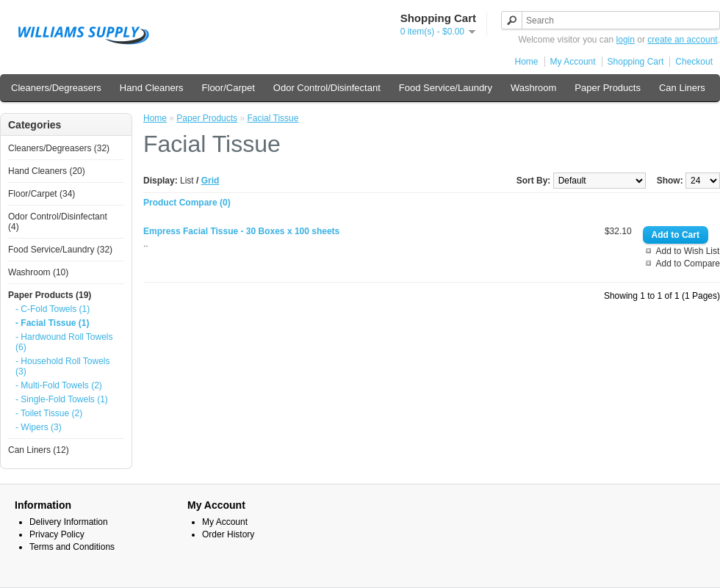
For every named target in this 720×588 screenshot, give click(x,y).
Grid (210, 181)
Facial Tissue (273, 118)
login (626, 40)
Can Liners (682, 88)
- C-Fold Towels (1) (53, 309)
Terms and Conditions (72, 547)
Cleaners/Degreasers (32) (59, 148)
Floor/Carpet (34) (42, 194)
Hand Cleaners (152, 88)
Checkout (694, 62)
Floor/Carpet (228, 88)
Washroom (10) (38, 272)
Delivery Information (69, 522)
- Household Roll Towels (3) (63, 366)
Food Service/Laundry (446, 88)
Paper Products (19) (50, 295)
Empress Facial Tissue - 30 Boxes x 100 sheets (241, 231)
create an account (682, 40)
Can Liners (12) (39, 450)
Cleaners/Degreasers (56, 88)
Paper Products (608, 88)
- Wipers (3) (39, 427)
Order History (228, 534)
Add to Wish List (688, 251)
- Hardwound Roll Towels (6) (64, 342)
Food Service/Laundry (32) (60, 250)
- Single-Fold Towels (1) (62, 399)
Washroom (533, 88)
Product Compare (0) (187, 203)
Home (527, 62)
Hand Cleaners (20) (47, 171)
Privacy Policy (57, 534)
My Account (573, 62)
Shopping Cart (636, 62)
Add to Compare (688, 264)
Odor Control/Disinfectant (327, 88)
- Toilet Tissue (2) (49, 413)
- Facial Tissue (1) (52, 323)
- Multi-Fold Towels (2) (59, 385)
